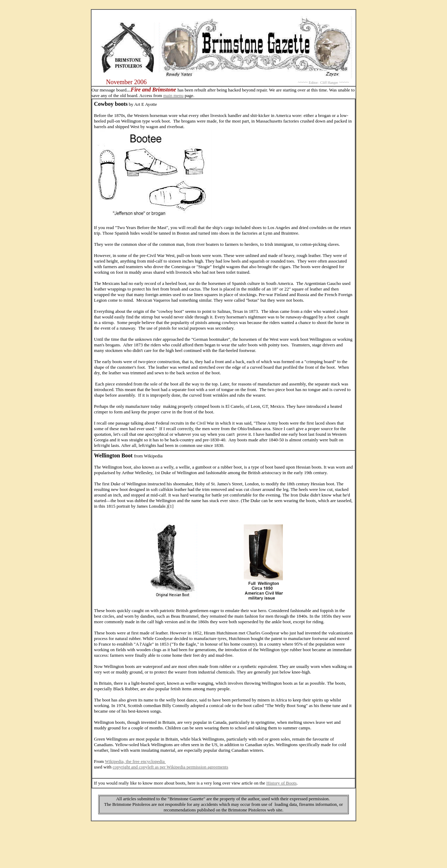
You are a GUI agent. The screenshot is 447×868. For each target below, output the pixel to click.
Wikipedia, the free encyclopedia (135, 761)
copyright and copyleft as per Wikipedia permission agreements (170, 767)
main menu (173, 95)
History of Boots (282, 783)
